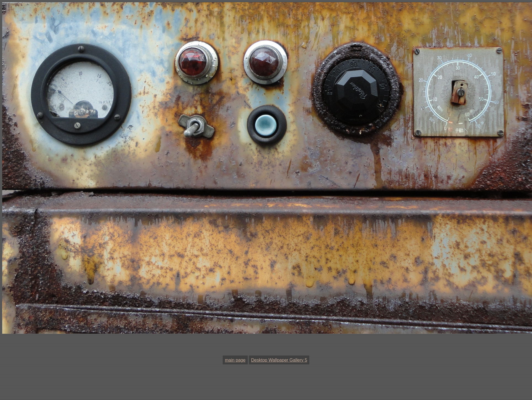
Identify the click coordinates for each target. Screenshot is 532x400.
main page (235, 360)
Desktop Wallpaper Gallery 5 (279, 360)
